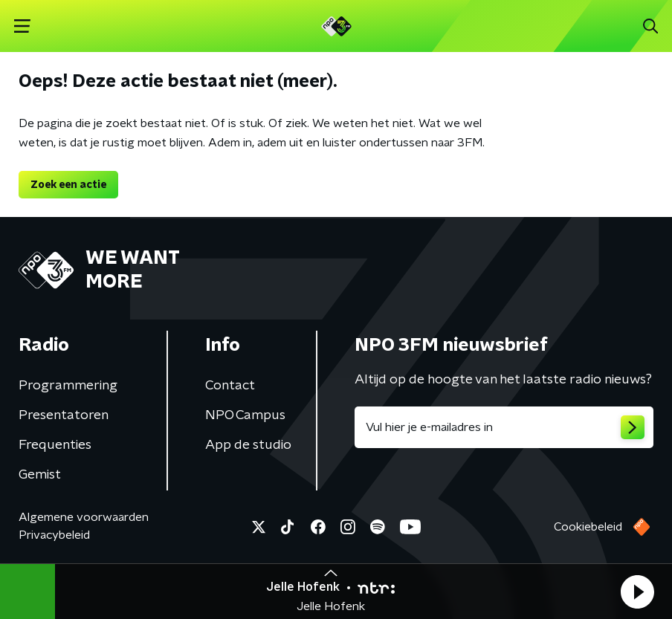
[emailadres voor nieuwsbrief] (504, 427)
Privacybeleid (54, 535)
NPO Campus (245, 415)
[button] (637, 592)
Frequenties (55, 445)
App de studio (248, 445)
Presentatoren (64, 415)
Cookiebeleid (588, 527)
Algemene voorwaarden (84, 517)
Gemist (40, 475)
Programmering (68, 386)
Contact (230, 386)
